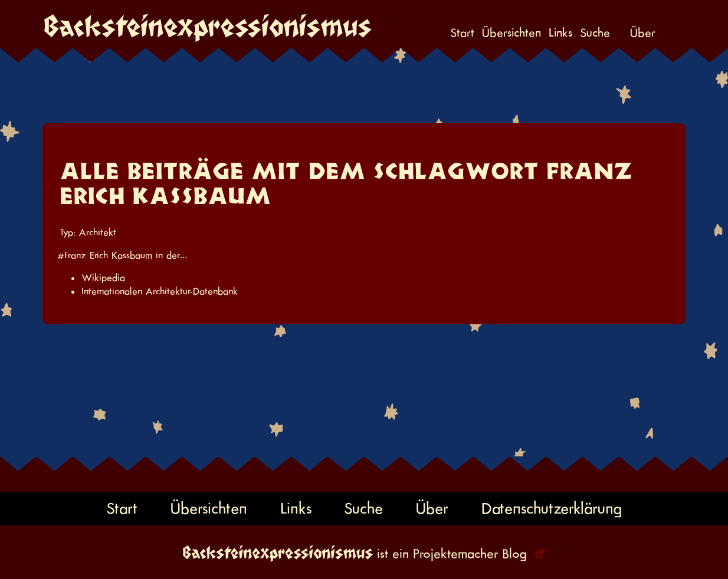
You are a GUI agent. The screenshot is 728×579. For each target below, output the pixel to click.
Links (560, 33)
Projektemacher (455, 554)
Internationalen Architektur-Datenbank (160, 291)
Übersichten (511, 33)
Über (643, 33)
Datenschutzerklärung (552, 508)
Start (462, 33)
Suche (595, 33)
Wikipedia (103, 278)
